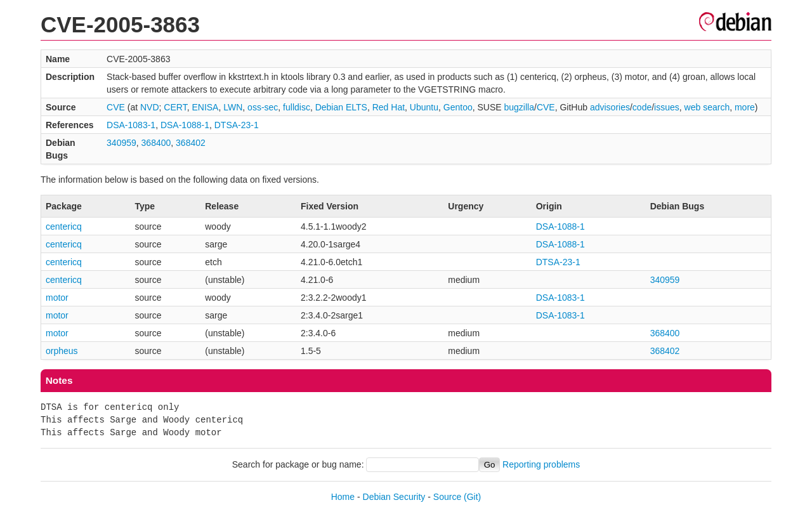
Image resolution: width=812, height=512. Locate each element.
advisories (610, 107)
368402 (191, 143)
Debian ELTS (341, 107)
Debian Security (394, 497)
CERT (175, 107)
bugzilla (519, 107)
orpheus (62, 351)
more (745, 107)
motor (57, 298)
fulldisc (297, 107)
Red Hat (389, 107)
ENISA (205, 107)
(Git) (472, 497)
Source (447, 497)
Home (343, 497)
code (642, 107)
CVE (116, 107)
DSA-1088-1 (185, 125)
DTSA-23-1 (237, 125)
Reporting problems (541, 464)
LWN (233, 107)
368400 (156, 143)
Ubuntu (424, 107)
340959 (121, 143)
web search (707, 107)
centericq (64, 226)
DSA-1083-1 (131, 125)
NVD (150, 107)
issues (667, 107)
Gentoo (458, 107)
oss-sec (263, 107)
